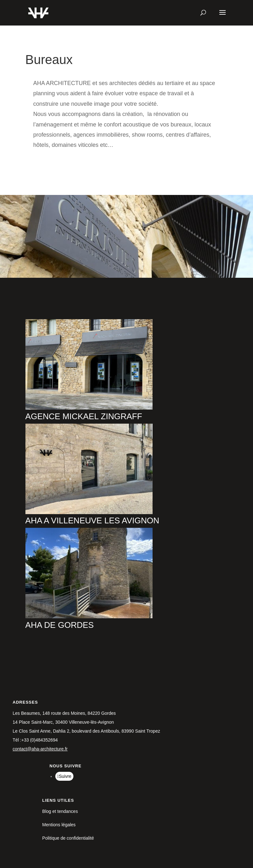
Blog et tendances (60, 811)
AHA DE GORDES (60, 625)
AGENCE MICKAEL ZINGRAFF (84, 416)
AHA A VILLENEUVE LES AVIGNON (92, 520)
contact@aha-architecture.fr (40, 749)
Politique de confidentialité (68, 838)
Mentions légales (59, 825)
